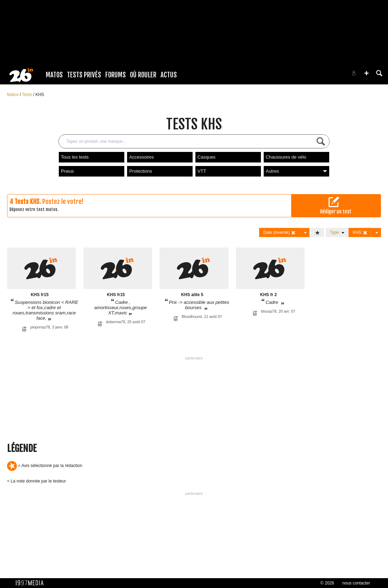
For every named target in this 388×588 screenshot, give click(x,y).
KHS (40, 95)
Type (337, 232)
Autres (296, 171)
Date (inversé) (280, 233)
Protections (141, 171)
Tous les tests (75, 157)
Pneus (67, 171)
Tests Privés (84, 75)
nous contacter (356, 583)
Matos (54, 75)
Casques (206, 157)
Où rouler (143, 75)
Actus (169, 75)
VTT (202, 171)
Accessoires (142, 157)
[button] (367, 73)
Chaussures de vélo (286, 157)
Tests (28, 95)
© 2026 (327, 583)
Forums (115, 75)
